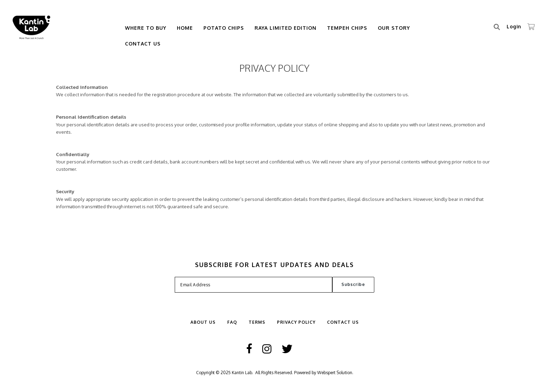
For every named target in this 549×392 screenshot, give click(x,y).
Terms (257, 322)
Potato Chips (224, 28)
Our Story (394, 28)
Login (514, 26)
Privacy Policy (296, 322)
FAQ (232, 322)
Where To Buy (146, 28)
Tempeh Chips (347, 28)
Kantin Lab (242, 373)
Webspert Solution (335, 373)
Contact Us (143, 44)
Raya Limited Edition (286, 28)
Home (185, 28)
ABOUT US (203, 322)
